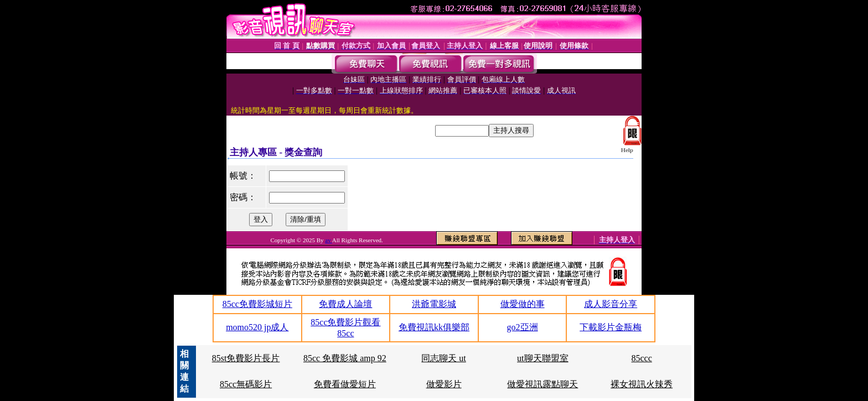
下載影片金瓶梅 (611, 327)
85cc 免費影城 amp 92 (345, 358)
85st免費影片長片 (246, 358)
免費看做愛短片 (345, 384)
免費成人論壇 (345, 304)
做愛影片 (444, 384)
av (329, 240)
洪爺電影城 (434, 304)
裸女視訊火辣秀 (642, 384)
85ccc (641, 358)
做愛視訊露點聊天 (542, 384)
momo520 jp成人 (257, 327)
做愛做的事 (523, 304)
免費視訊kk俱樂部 (434, 327)
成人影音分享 (611, 304)
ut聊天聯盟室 (542, 358)
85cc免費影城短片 (257, 304)
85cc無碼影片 (246, 384)
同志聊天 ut (443, 358)
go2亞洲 (523, 327)
